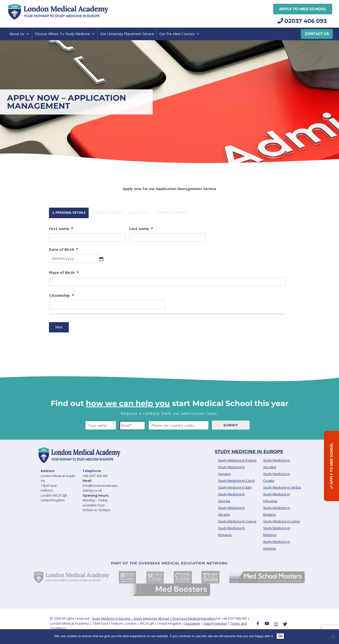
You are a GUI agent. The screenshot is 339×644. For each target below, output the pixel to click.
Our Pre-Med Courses (179, 34)
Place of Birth (64, 282)
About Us (19, 34)
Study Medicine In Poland (237, 470)
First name (61, 238)
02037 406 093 (302, 21)
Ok (280, 636)
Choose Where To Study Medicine (65, 34)
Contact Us (317, 34)
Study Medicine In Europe (249, 461)
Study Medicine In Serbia (282, 497)
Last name (141, 238)
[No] (333, 637)
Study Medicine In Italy (235, 497)
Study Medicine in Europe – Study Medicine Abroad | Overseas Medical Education (154, 628)
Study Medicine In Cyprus (237, 531)
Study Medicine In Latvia (281, 531)
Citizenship (61, 305)
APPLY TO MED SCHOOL (331, 466)
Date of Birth (64, 259)
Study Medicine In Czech (236, 490)
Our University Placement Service (127, 34)
